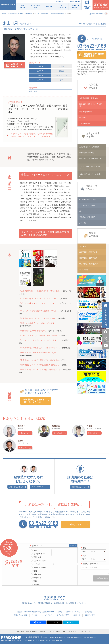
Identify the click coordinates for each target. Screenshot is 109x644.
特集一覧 (77, 615)
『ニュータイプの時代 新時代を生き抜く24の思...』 (39, 311)
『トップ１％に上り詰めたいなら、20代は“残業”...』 (40, 340)
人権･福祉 (37, 574)
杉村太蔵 (56, 426)
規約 (60, 612)
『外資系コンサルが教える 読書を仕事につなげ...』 (39, 353)
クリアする (73, 545)
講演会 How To (32, 632)
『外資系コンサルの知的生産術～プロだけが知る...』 (40, 360)
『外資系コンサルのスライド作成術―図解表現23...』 (40, 370)
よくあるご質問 (72, 1)
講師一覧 (29, 14)
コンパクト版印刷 (89, 24)
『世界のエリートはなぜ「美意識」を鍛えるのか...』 (40, 335)
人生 (35, 550)
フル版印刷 (102, 24)
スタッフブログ (37, 487)
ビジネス (40, 66)
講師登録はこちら (79, 487)
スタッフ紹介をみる (16, 487)
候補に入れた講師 (20, 615)
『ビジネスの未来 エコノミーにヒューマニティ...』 (39, 303)
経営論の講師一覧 (57, 14)
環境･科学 (37, 578)
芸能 (35, 581)
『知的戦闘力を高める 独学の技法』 (33, 331)
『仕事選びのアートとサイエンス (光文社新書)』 (38, 318)
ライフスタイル (40, 554)
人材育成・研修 (40, 568)
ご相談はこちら (74, 524)
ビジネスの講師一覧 (41, 14)
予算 (84, 548)
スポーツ (37, 585)
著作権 (43, 632)
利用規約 (58, 1)
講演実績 (88, 612)
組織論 (61, 71)
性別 (84, 556)
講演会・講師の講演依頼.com (12, 14)
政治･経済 (37, 557)
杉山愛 (89, 426)
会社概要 (21, 632)
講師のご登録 (90, 615)
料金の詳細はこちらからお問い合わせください (33, 401)
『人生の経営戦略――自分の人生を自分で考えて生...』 (41, 291)
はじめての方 (47, 615)
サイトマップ (87, 632)
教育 (35, 571)
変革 (61, 80)
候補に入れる (23, 433)
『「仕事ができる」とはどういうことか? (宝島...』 (39, 299)
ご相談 (35, 615)
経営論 (61, 66)
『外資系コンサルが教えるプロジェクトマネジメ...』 (40, 348)
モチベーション (40, 561)
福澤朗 (20, 441)
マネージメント (61, 75)
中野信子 (21, 426)
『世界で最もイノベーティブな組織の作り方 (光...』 (40, 365)
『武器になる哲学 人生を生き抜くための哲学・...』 (39, 323)
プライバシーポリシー (56, 632)
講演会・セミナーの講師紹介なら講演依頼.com (35, 612)
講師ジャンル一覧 (73, 612)
